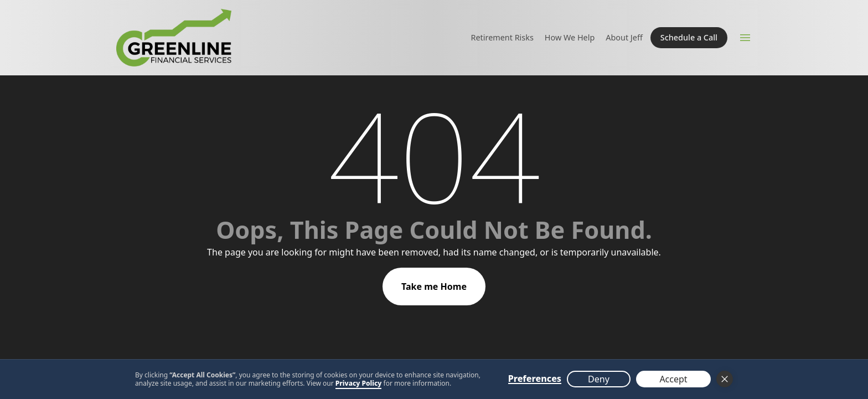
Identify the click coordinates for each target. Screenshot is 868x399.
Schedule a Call (689, 37)
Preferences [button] (535, 379)
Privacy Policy (359, 383)
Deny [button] (599, 379)
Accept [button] (673, 379)
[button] (725, 379)
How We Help (570, 37)
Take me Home (434, 287)
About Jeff (624, 37)
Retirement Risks (502, 37)
